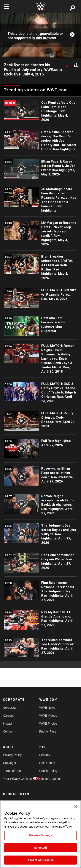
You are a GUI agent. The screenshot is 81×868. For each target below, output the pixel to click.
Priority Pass (48, 731)
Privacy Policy (12, 755)
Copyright (10, 763)
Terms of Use (12, 771)
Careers (8, 716)
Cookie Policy (48, 771)
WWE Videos (48, 716)
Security (45, 755)
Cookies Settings (40, 835)
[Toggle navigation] (6, 6)
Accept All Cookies (40, 860)
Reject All (40, 848)
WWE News (47, 708)
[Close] (76, 807)
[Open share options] (76, 65)
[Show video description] (67, 65)
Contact (8, 731)
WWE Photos (48, 724)
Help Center (47, 763)
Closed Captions (48, 779)
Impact (8, 724)
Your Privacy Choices (12, 779)
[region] (40, 834)
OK (40, 35)
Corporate (10, 708)
